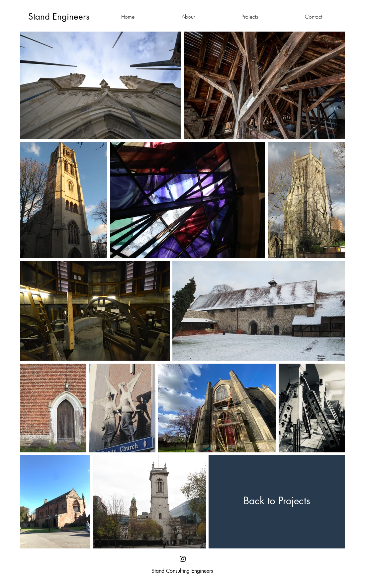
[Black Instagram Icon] (183, 559)
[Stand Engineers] (59, 17)
